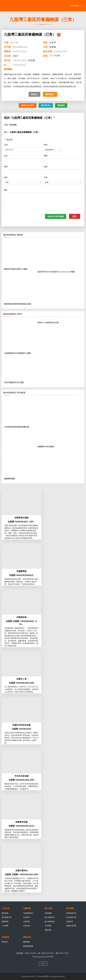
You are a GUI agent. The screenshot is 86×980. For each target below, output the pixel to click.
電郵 (46, 156)
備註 (6, 190)
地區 (6, 177)
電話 (6, 167)
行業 (46, 177)
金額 (46, 167)
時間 (46, 145)
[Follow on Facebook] (41, 964)
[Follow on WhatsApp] (45, 964)
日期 (6, 145)
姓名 (6, 156)
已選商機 (74, 6)
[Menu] (83, 6)
